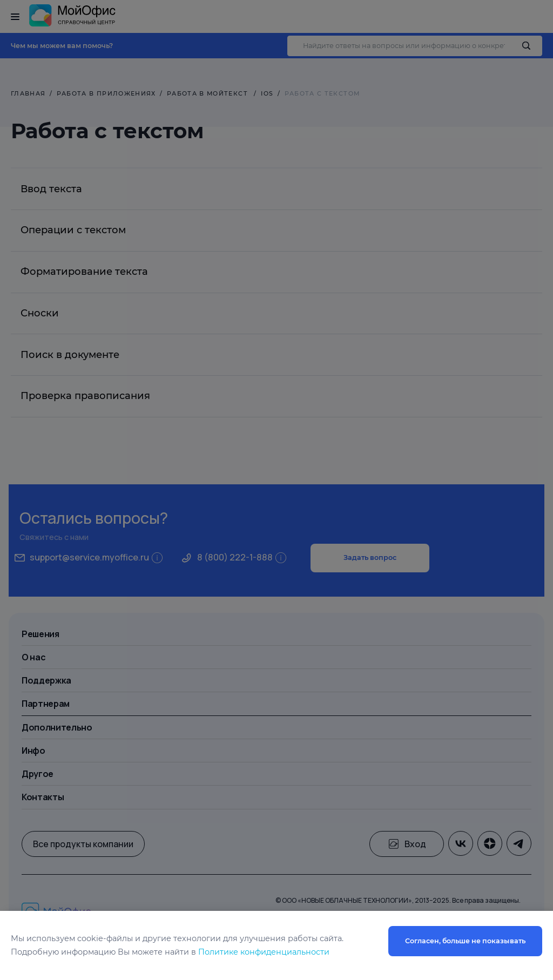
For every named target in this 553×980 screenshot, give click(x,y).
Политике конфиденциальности (264, 952)
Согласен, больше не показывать (465, 941)
